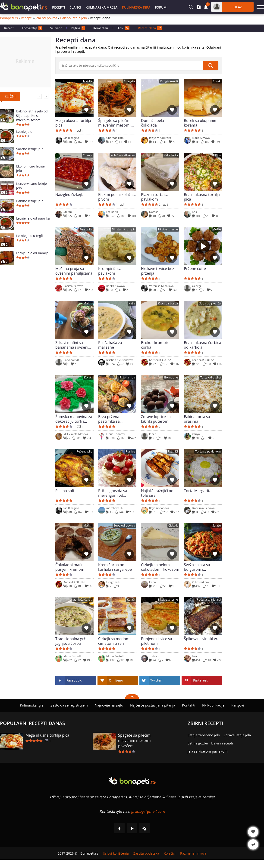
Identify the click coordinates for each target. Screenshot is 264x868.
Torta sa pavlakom (208, 451)
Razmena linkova (193, 853)
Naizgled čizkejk (69, 195)
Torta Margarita (198, 491)
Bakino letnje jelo (74, 18)
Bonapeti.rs (9, 18)
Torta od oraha (210, 377)
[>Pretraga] (131, 65)
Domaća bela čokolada (152, 123)
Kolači (88, 377)
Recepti (58, 7)
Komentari (101, 28)
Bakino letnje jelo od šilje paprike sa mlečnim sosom (32, 116)
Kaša (132, 303)
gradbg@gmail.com (148, 811)
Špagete (129, 81)
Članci (75, 7)
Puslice (130, 451)
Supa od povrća (210, 303)
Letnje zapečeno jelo (204, 735)
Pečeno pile (84, 451)
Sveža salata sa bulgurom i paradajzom (197, 567)
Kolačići (170, 853)
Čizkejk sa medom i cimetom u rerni (115, 641)
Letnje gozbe (198, 743)
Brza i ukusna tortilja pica (202, 197)
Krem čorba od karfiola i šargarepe (115, 567)
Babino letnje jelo (30, 201)
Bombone (171, 377)
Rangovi (238, 705)
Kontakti (189, 705)
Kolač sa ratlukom (123, 155)
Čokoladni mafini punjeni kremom (70, 567)
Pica (218, 155)
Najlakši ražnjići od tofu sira (157, 493)
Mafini (88, 303)
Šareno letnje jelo (30, 149)
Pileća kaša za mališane (110, 345)
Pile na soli (65, 491)
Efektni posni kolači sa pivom (117, 197)
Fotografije (32, 28)
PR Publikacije (213, 705)
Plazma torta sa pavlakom (155, 197)
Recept (9, 28)
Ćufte (217, 229)
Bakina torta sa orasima (197, 419)
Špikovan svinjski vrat (202, 639)
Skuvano (56, 28)
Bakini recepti (222, 743)
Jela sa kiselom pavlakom (208, 751)
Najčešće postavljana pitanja (153, 705)
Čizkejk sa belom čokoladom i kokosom (160, 567)
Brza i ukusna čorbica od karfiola (203, 345)
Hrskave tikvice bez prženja (158, 271)
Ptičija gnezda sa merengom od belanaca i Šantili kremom (113, 493)
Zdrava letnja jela (237, 735)
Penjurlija (86, 229)
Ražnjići (173, 451)
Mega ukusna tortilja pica (73, 123)
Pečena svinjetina (209, 600)
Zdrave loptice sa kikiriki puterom (156, 419)
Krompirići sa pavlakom (110, 271)
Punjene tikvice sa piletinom (157, 641)
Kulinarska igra (136, 7)
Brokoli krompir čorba (155, 345)
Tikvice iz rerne (168, 229)
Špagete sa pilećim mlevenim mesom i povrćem (115, 123)
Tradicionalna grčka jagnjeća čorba (72, 641)
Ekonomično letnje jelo (30, 168)
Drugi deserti (169, 81)
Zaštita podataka (146, 853)
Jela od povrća (46, 18)
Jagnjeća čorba (82, 600)
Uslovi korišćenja (116, 853)
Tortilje (87, 81)
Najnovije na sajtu (109, 705)
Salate (217, 525)
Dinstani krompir (123, 229)
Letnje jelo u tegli (30, 236)
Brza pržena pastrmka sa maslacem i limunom (116, 419)
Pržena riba (127, 377)
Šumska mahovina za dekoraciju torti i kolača (74, 419)
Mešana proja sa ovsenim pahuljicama (74, 271)
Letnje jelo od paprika (33, 218)
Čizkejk (87, 155)
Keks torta (171, 155)
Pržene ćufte (195, 269)
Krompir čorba (168, 303)
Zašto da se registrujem (69, 705)
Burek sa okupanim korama (201, 123)
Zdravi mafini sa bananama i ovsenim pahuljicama (74, 345)
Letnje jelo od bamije (32, 253)
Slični (123, 28)
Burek (217, 81)
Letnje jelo (24, 132)
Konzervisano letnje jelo (31, 186)
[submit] (211, 65)
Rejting (78, 28)
